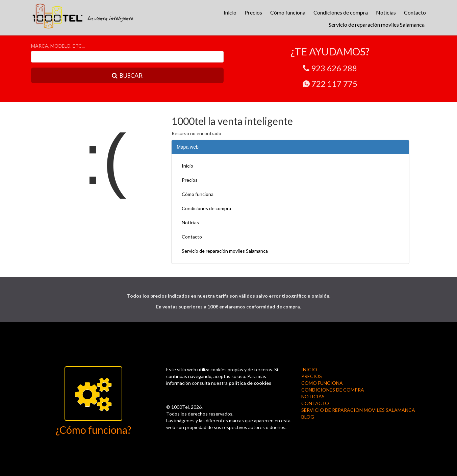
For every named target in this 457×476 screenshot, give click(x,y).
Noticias (386, 12)
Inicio (230, 12)
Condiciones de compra (341, 12)
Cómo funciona (288, 12)
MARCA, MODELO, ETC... (58, 46)
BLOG (308, 417)
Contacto (415, 12)
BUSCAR (127, 75)
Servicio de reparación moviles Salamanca (377, 24)
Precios (253, 12)
